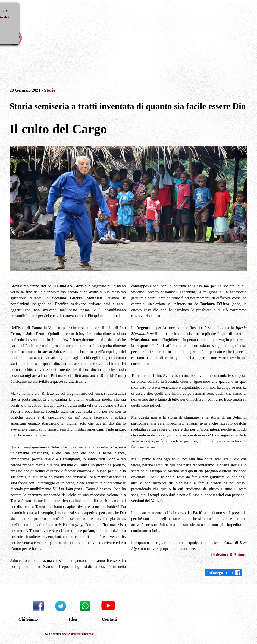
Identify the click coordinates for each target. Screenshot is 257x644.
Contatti (110, 619)
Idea (73, 619)
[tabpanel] (128, 103)
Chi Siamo (28, 619)
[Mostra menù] (12, 13)
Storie (50, 90)
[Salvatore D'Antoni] (229, 554)
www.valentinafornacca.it (78, 634)
